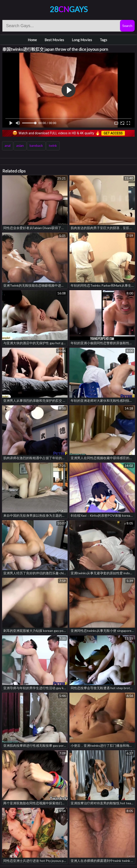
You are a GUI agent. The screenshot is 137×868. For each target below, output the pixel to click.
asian (20, 145)
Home (32, 40)
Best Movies (54, 40)
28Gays (69, 9)
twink (53, 145)
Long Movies (82, 40)
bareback (36, 145)
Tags (103, 40)
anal (8, 145)
